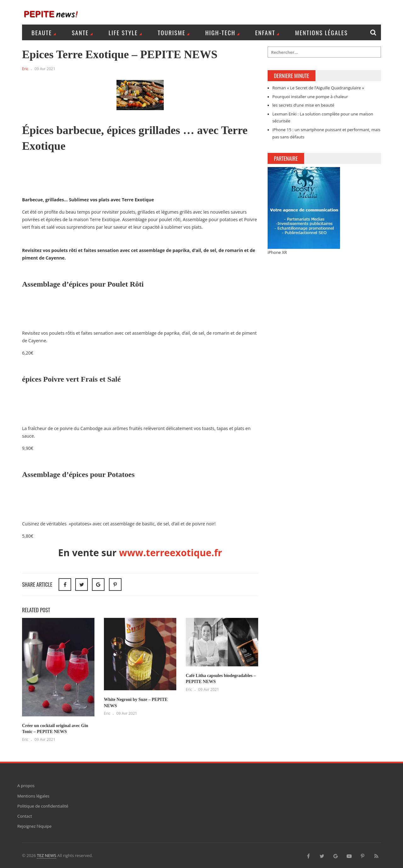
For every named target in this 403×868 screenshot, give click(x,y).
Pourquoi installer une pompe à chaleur (310, 97)
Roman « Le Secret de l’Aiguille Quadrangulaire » (318, 88)
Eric (25, 69)
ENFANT (265, 32)
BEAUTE (42, 32)
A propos (26, 786)
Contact (25, 816)
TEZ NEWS (46, 855)
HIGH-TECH (220, 32)
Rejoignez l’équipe (34, 826)
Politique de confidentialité (43, 806)
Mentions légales (321, 32)
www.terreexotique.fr (170, 553)
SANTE (80, 32)
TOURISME (172, 32)
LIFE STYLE (123, 32)
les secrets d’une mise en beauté (303, 105)
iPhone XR (277, 252)
